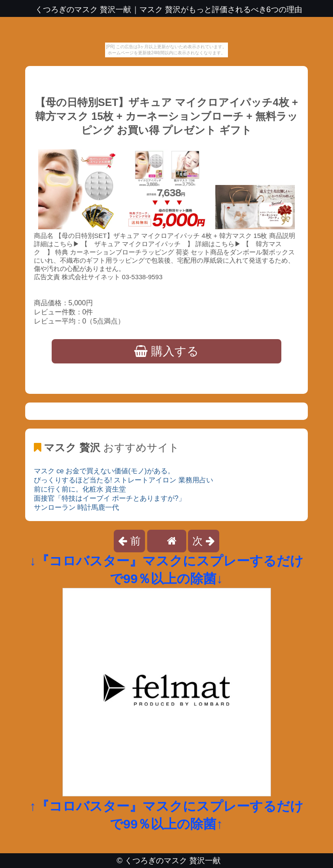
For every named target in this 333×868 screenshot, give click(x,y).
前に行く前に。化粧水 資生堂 (80, 489)
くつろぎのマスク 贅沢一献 (173, 861)
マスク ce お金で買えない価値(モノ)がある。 (104, 471)
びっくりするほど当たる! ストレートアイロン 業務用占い (124, 480)
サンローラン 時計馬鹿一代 (76, 507)
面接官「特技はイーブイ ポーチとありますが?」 (110, 498)
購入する (166, 351)
